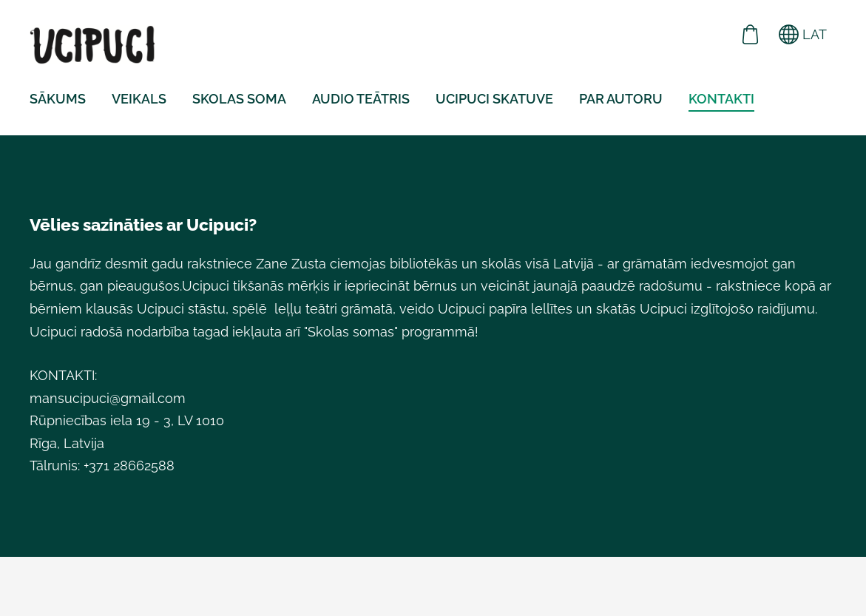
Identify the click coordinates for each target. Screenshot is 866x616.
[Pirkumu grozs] (751, 34)
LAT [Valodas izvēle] (803, 34)
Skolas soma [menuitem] (239, 99)
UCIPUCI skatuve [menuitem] (494, 99)
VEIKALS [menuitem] (139, 99)
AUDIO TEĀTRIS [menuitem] (361, 99)
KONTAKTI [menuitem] (721, 99)
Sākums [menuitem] (58, 99)
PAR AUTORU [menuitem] (621, 99)
